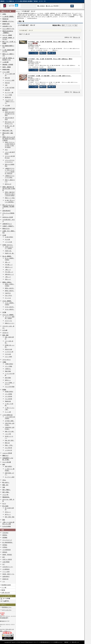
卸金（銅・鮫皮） (10, 440)
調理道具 (5, 552)
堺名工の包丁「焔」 (8, 131)
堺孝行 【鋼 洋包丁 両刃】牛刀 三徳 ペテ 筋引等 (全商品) (10, 194)
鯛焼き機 (7, 78)
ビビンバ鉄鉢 (8, 357)
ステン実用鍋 (8, 394)
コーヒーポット (7, 360)
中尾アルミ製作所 (7, 559)
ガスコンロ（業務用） (8, 315)
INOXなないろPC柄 (8, 217)
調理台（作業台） (7, 282)
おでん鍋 (5, 330)
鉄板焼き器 (5, 579)
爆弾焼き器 (8, 97)
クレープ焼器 (8, 95)
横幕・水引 (5, 485)
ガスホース (5, 333)
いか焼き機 (5, 62)
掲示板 (3, 590)
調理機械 (5, 538)
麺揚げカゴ (5, 456)
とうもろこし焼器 (10, 80)
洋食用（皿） (8, 251)
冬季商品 (5, 547)
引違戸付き (8, 293)
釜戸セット (8, 514)
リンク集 (4, 588)
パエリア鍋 (8, 434)
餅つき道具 (5, 506)
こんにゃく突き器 (7, 453)
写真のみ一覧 (76, 37)
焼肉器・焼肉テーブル (8, 574)
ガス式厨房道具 (7, 550)
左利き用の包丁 (7, 211)
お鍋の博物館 (6, 562)
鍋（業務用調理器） (8, 542)
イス (4, 581)
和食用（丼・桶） (10, 253)
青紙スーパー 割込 (10, 198)
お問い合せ (50, 6)
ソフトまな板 (8, 242)
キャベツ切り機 (7, 462)
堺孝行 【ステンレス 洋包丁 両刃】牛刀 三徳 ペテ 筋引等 (9, 139)
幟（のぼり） (6, 482)
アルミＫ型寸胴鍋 (10, 387)
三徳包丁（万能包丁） (8, 226)
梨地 (4, 520)
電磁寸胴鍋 (8, 371)
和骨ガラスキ (6, 229)
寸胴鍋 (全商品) (9, 364)
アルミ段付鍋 (8, 399)
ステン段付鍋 (8, 396)
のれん (4, 480)
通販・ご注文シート (5, 631)
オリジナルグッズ (7, 540)
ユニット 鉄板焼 (7, 35)
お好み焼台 (5, 533)
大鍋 (6, 85)
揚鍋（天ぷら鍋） (10, 431)
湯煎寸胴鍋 (8, 378)
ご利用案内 (42, 6)
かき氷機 (7, 105)
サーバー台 (8, 298)
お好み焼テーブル (7, 26)
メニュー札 (5, 495)
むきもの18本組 (7, 526)
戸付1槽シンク (9, 265)
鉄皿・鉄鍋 (5, 335)
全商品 (4, 14)
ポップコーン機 (9, 93)
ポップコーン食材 (10, 477)
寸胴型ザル (8, 369)
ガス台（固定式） (10, 309)
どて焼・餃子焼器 (10, 88)
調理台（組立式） (10, 288)
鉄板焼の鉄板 (6, 69)
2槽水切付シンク (9, 274)
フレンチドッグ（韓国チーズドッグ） (10, 101)
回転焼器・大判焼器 (8, 65)
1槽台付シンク (9, 267)
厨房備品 (5, 545)
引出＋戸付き (8, 296)
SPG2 (6, 150)
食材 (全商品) (8, 466)
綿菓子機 (7, 90)
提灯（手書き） (7, 490)
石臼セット (8, 512)
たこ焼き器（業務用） (8, 17)
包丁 (4, 564)
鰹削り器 (7, 443)
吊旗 (4, 487)
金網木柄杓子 (6, 577)
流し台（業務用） (7, 256)
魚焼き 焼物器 (7, 67)
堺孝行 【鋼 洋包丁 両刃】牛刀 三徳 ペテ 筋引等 (9, 189)
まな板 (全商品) (9, 237)
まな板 (4, 235)
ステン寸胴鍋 (8, 366)
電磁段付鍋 (8, 401)
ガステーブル (8, 321)
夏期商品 (5, 535)
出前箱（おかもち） (8, 245)
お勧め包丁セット (7, 224)
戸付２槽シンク (9, 272)
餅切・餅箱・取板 (10, 517)
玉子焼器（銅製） (10, 421)
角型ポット (8, 380)
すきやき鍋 (8, 354)
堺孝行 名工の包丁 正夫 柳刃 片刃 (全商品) (10, 114)
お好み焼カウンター (8, 567)
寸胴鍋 (4, 362)
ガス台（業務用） (7, 301)
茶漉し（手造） (9, 445)
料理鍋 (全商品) (9, 392)
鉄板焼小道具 (6, 24)
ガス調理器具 (6, 569)
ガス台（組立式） (10, 307)
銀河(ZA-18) (8, 184)
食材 (4, 464)
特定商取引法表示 (6, 585)
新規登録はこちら (7, 607)
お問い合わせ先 (6, 593)
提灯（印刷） (6, 492)
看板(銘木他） (6, 497)
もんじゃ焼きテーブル (8, 29)
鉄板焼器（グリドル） (8, 21)
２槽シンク (8, 270)
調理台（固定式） (10, 291)
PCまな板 (7, 239)
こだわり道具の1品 (7, 415)
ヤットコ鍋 (8, 412)
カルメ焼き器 (8, 448)
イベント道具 (6, 72)
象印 (4, 557)
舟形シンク (8, 279)
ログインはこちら (7, 610)
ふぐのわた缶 (8, 450)
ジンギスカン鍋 (9, 352)
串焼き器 (7, 83)
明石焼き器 (5, 19)
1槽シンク (8, 262)
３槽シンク (8, 277)
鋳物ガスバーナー (10, 323)
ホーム (18, 11)
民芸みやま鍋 (8, 349)
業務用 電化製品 (7, 555)
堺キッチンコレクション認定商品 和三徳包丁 (8, 207)
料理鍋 (4, 390)
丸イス (4, 504)
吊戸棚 (4, 312)
